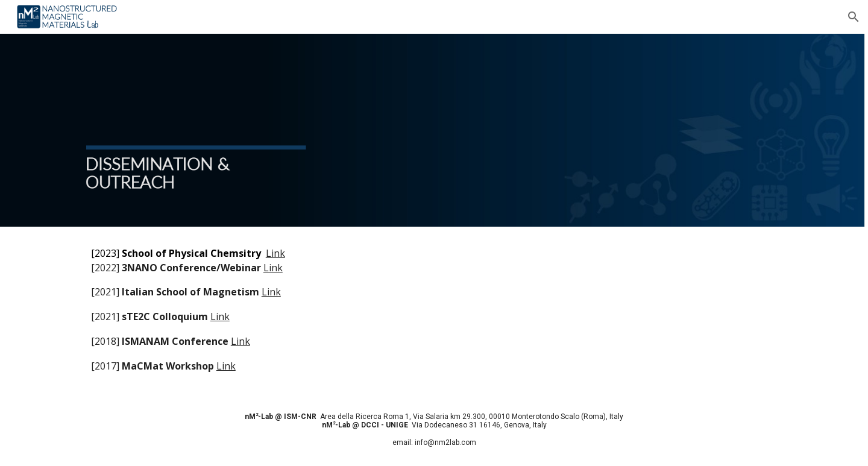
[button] (854, 17)
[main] (434, 310)
